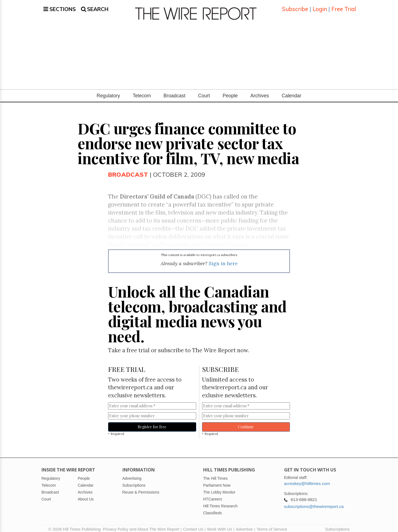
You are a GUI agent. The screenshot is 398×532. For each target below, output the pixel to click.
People (230, 92)
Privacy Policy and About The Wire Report (141, 525)
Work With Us (219, 525)
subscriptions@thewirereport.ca (314, 502)
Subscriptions (337, 525)
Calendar (291, 92)
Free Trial (344, 7)
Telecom (142, 92)
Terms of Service (272, 525)
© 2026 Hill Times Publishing (76, 525)
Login (320, 7)
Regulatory (108, 92)
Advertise (244, 525)
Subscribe (295, 7)
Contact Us (193, 525)
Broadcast (175, 92)
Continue (246, 423)
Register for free (152, 423)
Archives (260, 92)
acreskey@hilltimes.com (307, 479)
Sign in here (223, 259)
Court (204, 92)
